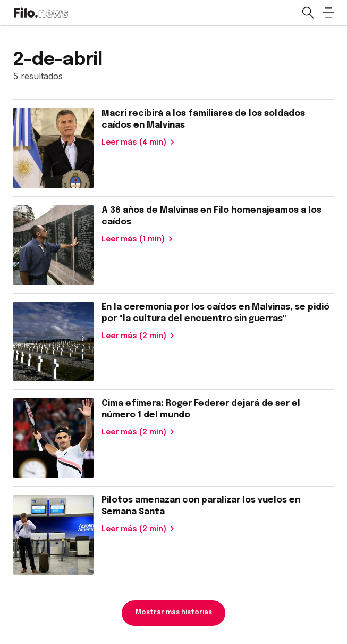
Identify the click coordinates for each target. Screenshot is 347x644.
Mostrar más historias (174, 613)
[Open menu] (328, 13)
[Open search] (307, 13)
